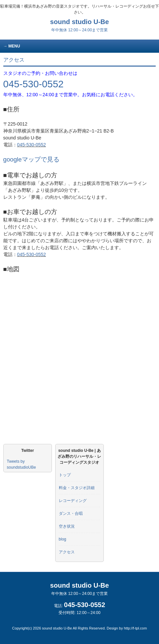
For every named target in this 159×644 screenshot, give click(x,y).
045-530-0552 (34, 84)
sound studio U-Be (80, 25)
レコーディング (73, 501)
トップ (65, 475)
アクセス (67, 552)
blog (63, 539)
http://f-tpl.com (136, 628)
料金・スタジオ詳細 (77, 488)
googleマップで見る (31, 159)
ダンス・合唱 (71, 513)
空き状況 (67, 526)
